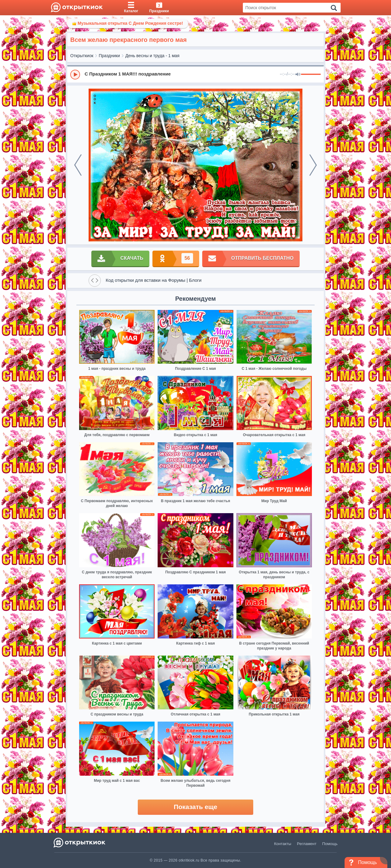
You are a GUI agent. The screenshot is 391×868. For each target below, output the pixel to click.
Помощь (330, 844)
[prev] (78, 165)
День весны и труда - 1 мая (152, 56)
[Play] (75, 75)
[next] (313, 165)
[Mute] (298, 75)
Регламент (307, 844)
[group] (195, 74)
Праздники (109, 56)
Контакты (283, 844)
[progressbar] (311, 75)
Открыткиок (82, 56)
